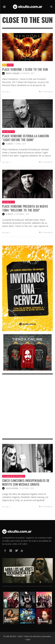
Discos (10, 65)
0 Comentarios (46, 92)
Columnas (7, 476)
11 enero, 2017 (20, 144)
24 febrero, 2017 (27, 73)
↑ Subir (27, 639)
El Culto (9, 144)
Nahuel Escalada (13, 73)
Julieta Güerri (12, 488)
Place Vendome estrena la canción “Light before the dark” (26, 138)
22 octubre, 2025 (27, 488)
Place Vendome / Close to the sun (25, 69)
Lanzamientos (9, 132)
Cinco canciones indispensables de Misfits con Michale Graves (26, 482)
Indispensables (18, 476)
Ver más (7, 92)
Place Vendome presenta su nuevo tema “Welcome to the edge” (25, 208)
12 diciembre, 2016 (22, 214)
